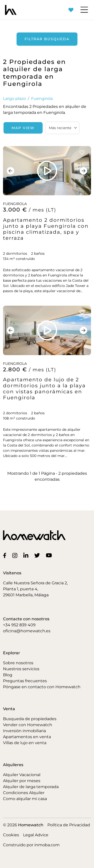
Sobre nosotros (18, 663)
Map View (23, 128)
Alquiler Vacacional (22, 775)
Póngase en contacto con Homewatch (42, 687)
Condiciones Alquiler (24, 793)
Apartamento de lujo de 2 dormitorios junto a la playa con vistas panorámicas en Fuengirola (44, 389)
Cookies (11, 835)
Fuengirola (42, 99)
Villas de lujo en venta (25, 743)
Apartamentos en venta (27, 737)
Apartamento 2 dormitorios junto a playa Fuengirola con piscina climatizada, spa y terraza (46, 229)
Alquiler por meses (22, 781)
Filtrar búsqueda (47, 39)
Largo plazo (14, 99)
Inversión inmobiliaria (24, 731)
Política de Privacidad (69, 825)
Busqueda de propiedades (30, 719)
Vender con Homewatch (28, 725)
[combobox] (62, 128)
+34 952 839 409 (19, 625)
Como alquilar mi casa (25, 799)
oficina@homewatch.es (27, 631)
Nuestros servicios (21, 669)
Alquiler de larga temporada (31, 787)
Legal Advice (36, 835)
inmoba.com (47, 845)
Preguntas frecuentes (25, 681)
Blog (8, 675)
